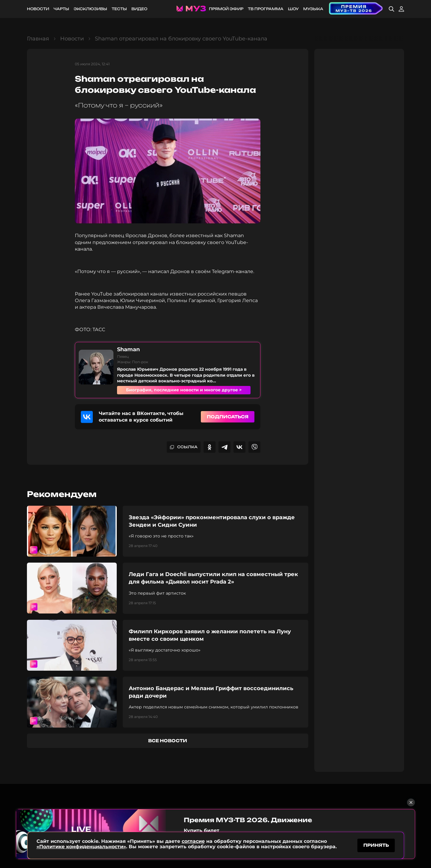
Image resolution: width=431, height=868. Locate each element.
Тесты (119, 9)
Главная (38, 39)
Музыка (313, 9)
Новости (38, 9)
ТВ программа (266, 9)
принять (376, 845)
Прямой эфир (226, 9)
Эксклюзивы (90, 9)
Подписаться (228, 417)
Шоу (293, 9)
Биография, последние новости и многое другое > (184, 390)
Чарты (61, 9)
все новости (168, 741)
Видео (139, 9)
